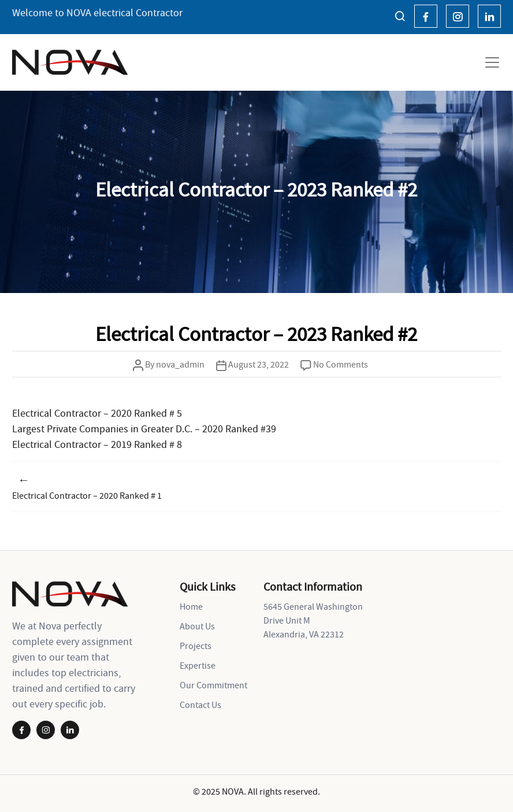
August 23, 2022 (259, 364)
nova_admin (180, 364)
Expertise (198, 665)
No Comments (341, 364)
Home (191, 606)
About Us (197, 626)
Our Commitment (213, 685)
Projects (196, 646)
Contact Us (200, 705)
